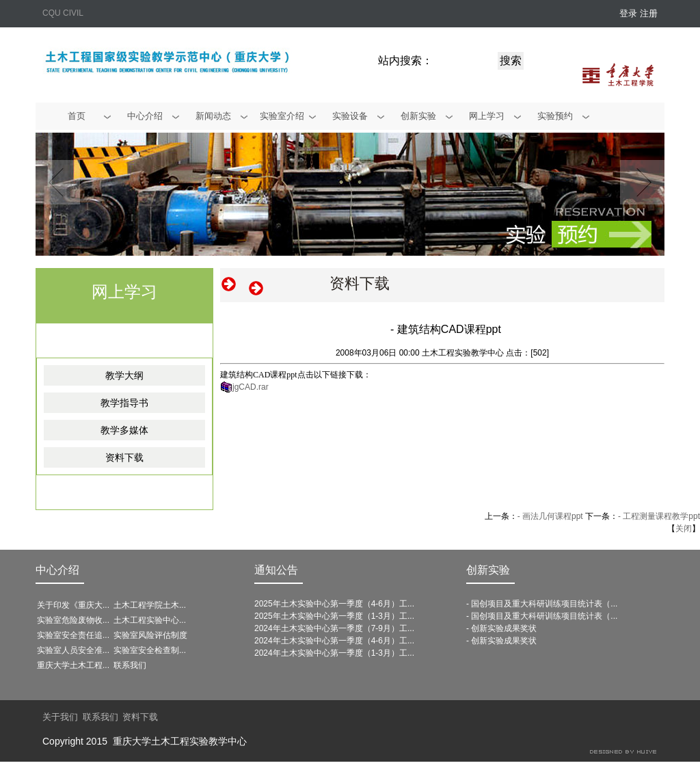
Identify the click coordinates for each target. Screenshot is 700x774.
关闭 (684, 529)
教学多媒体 (124, 430)
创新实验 (488, 570)
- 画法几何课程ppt (550, 516)
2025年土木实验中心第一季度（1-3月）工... (334, 616)
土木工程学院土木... (150, 605)
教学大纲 (124, 375)
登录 (628, 13)
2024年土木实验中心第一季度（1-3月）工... (334, 653)
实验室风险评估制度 (150, 635)
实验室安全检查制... (150, 650)
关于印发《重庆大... (73, 605)
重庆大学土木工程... (73, 665)
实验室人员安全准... (73, 650)
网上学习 (124, 292)
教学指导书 (124, 403)
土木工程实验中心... (150, 620)
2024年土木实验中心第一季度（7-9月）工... (334, 628)
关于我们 (60, 717)
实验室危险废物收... (73, 620)
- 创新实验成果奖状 (501, 628)
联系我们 (130, 665)
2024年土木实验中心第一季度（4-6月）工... (334, 641)
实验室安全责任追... (73, 635)
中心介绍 (57, 570)
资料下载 (124, 457)
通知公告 (276, 570)
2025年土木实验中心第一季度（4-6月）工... (334, 604)
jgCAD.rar (251, 387)
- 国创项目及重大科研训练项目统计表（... (542, 604)
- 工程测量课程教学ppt (659, 516)
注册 (649, 13)
